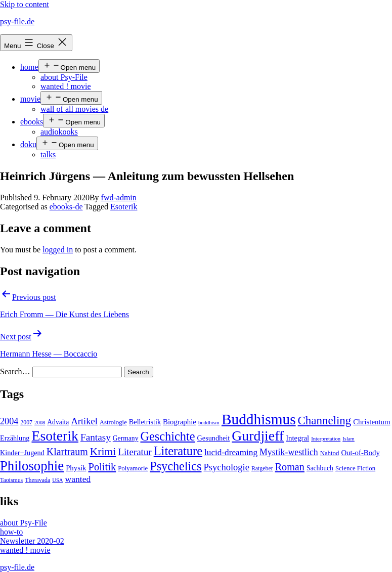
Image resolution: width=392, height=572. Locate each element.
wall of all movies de (74, 109)
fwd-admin (119, 197)
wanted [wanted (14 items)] (78, 479)
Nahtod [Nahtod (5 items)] (330, 453)
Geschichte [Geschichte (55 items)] (167, 436)
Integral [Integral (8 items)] (297, 438)
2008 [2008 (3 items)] (40, 423)
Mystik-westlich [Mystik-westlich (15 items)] (289, 452)
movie (30, 99)
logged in (58, 250)
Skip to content (25, 4)
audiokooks (59, 132)
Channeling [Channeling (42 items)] (325, 421)
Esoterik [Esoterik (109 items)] (55, 436)
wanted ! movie (66, 86)
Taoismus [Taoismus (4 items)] (11, 480)
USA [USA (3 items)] (57, 480)
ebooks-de (66, 207)
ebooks (32, 122)
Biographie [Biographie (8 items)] (180, 422)
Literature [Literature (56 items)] (178, 451)
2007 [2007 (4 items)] (26, 422)
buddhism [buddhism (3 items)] (209, 423)
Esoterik (124, 207)
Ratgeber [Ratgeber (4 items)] (262, 468)
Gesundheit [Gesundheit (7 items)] (214, 438)
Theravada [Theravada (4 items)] (37, 480)
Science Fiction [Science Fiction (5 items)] (355, 468)
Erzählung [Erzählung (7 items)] (15, 438)
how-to (11, 532)
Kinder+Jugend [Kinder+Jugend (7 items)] (22, 453)
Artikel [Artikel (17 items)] (84, 421)
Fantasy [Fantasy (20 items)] (96, 437)
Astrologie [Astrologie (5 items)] (113, 422)
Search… (15, 371)
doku (28, 144)
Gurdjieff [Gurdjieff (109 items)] (258, 436)
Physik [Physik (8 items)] (76, 468)
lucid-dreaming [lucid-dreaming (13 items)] (231, 452)
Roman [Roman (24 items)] (290, 467)
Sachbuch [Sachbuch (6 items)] (320, 468)
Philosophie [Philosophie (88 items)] (32, 466)
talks (48, 155)
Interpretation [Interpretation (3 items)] (326, 439)
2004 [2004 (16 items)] (9, 421)
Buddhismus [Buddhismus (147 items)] (259, 419)
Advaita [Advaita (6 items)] (58, 422)
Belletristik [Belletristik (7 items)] (145, 422)
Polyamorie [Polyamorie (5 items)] (133, 468)
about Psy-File (64, 77)
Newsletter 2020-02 (32, 541)
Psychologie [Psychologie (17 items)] (226, 467)
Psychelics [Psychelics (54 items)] (176, 466)
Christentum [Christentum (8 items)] (372, 422)
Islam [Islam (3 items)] (349, 439)
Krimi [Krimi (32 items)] (103, 452)
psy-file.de (17, 21)
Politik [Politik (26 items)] (102, 467)
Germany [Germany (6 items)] (126, 438)
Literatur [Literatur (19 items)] (135, 452)
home (29, 67)
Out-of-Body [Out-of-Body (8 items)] (360, 453)
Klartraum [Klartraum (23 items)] (67, 452)
